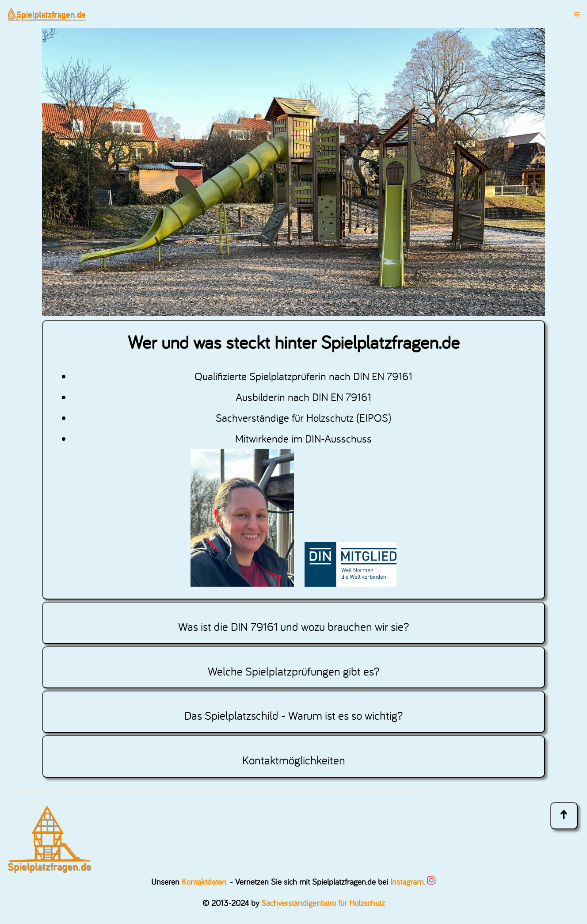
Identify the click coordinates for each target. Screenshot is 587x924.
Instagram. (413, 882)
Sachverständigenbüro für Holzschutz (323, 903)
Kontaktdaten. (205, 882)
